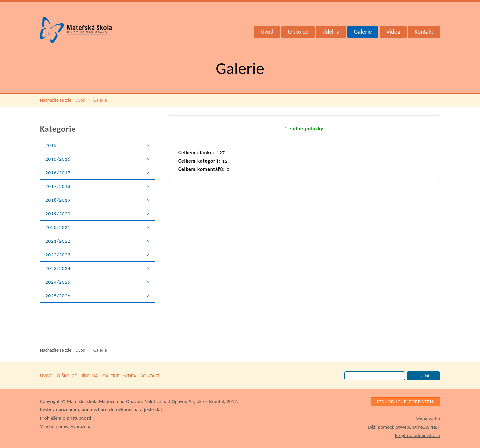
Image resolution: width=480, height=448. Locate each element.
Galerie (363, 32)
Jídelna (331, 32)
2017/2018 (58, 186)
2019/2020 (58, 214)
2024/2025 (58, 282)
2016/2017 (58, 173)
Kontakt (424, 32)
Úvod (267, 32)
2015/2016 (58, 159)
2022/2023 (58, 255)
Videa (393, 32)
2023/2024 (58, 268)
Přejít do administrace (417, 435)
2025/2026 (58, 296)
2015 (51, 145)
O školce (298, 32)
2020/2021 (58, 227)
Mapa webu (428, 419)
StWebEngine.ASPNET (418, 427)
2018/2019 (58, 200)
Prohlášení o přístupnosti (65, 418)
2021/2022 (58, 241)
